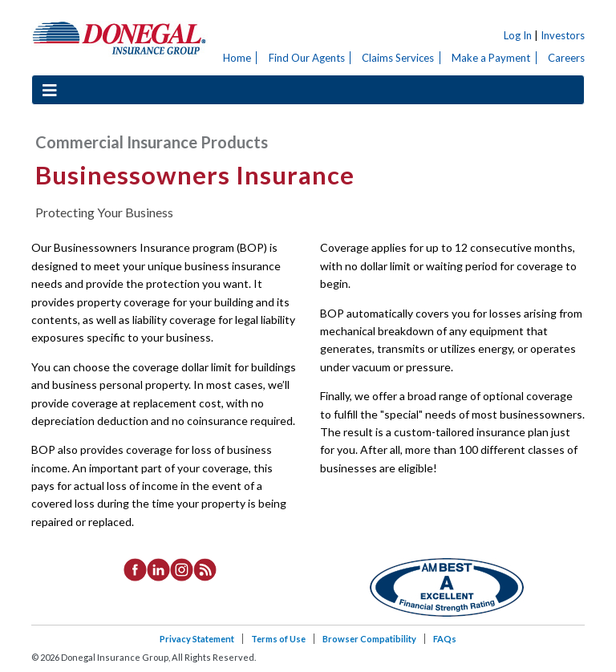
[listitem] (135, 569)
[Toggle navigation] (50, 90)
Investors (563, 35)
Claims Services (398, 58)
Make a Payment (491, 58)
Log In (518, 35)
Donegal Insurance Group (120, 37)
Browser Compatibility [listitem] (369, 639)
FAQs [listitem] (445, 639)
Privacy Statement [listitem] (197, 639)
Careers (566, 58)
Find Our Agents (307, 58)
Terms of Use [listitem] (278, 639)
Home (237, 58)
